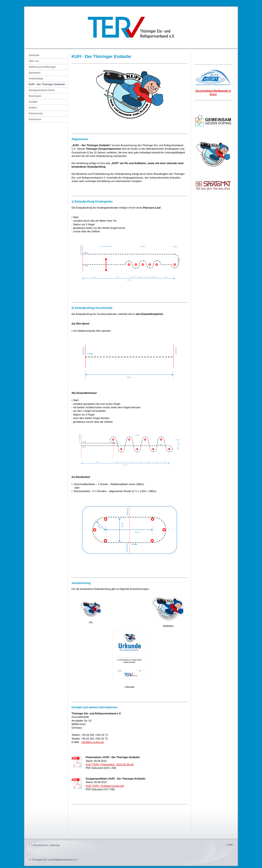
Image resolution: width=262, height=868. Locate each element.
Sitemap (55, 845)
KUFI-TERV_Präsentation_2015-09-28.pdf (110, 764)
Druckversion (39, 845)
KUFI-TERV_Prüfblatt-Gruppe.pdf (105, 786)
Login (230, 844)
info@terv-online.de (93, 742)
